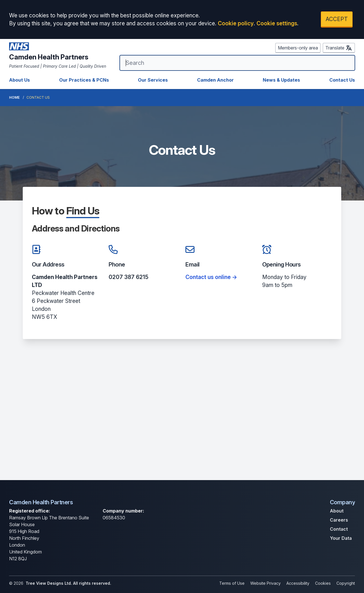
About (337, 511)
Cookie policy (236, 23)
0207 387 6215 (129, 277)
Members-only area (298, 48)
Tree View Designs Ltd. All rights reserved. (68, 583)
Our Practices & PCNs (84, 80)
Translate (339, 48)
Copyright (346, 583)
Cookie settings (277, 23)
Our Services (153, 80)
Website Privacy (265, 583)
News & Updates (281, 80)
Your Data (341, 538)
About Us (19, 80)
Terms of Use (232, 583)
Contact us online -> (211, 277)
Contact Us (342, 80)
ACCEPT (337, 19)
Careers (339, 520)
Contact (339, 529)
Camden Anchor (215, 80)
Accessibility (298, 583)
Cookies (323, 583)
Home (14, 97)
